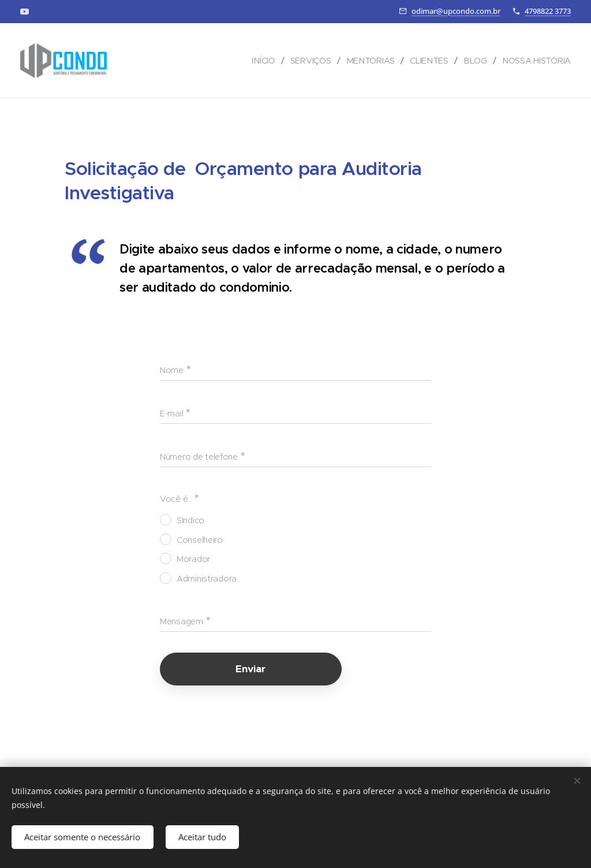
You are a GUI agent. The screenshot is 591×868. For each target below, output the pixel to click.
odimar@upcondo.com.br (456, 11)
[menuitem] (265, 61)
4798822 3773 (548, 11)
